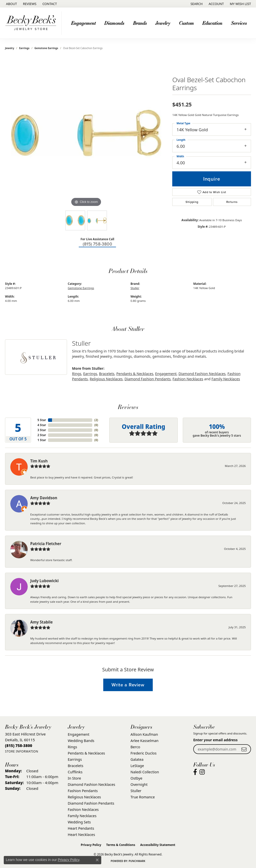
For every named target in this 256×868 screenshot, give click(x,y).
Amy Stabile (41, 622)
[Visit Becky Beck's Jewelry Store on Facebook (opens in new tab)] (195, 772)
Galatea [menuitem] (137, 759)
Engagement (166, 374)
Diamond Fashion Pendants (148, 379)
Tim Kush (39, 461)
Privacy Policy (91, 845)
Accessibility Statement (158, 845)
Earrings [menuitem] (75, 759)
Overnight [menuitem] (139, 784)
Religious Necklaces (106, 379)
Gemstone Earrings (46, 48)
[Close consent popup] (97, 860)
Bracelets (107, 374)
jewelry (10, 48)
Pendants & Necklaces (135, 374)
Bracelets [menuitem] (75, 766)
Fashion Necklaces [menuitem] (83, 810)
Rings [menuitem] (72, 747)
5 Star (42, 420)
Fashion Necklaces (188, 379)
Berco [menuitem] (135, 747)
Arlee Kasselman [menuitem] (144, 741)
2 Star (42, 435)
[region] (86, 133)
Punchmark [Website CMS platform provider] (137, 861)
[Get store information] (22, 751)
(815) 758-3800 (97, 244)
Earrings (24, 48)
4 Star (42, 425)
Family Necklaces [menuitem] (82, 816)
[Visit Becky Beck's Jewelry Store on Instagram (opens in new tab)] (202, 772)
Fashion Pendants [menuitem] (83, 791)
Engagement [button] (83, 23)
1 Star (42, 440)
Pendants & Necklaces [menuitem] (86, 753)
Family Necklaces (226, 379)
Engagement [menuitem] (78, 734)
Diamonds (114, 23)
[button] (196, 4)
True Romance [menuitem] (143, 797)
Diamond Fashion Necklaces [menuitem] (91, 784)
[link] (11, 4)
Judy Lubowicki (44, 581)
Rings (77, 374)
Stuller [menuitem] (136, 791)
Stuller (135, 288)
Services (239, 23)
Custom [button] (186, 23)
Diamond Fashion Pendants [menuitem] (91, 803)
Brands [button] (140, 23)
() (96, 420)
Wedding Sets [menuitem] (79, 822)
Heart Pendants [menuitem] (81, 828)
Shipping (192, 202)
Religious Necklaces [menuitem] (84, 797)
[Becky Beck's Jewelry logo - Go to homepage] (32, 23)
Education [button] (212, 23)
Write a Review (128, 685)
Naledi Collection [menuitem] (145, 772)
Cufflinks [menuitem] (75, 772)
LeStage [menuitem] (137, 766)
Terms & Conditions (121, 845)
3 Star (42, 430)
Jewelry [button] (163, 23)
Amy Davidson (44, 498)
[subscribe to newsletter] (244, 749)
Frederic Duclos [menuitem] (143, 753)
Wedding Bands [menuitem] (81, 741)
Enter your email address (215, 740)
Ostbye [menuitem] (136, 778)
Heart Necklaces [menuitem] (81, 835)
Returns (232, 202)
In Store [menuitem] (74, 778)
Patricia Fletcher (46, 544)
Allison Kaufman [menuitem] (144, 734)
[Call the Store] (19, 746)
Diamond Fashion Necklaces (202, 374)
